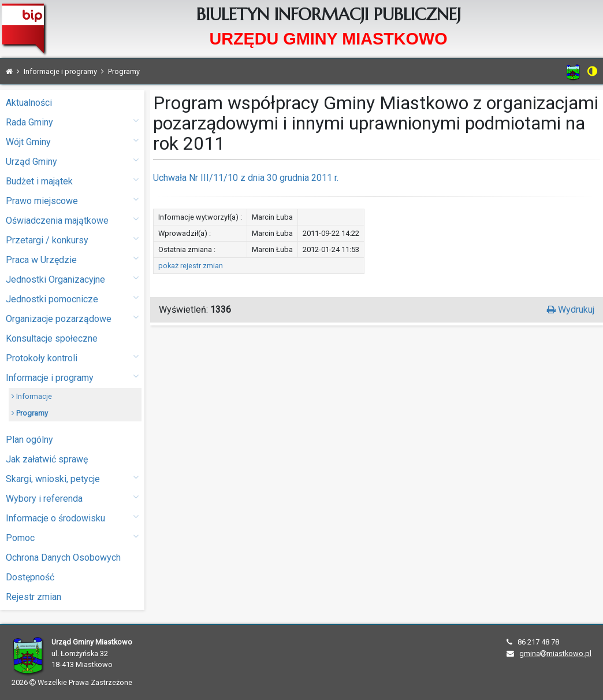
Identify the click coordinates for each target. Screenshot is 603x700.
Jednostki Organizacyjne (72, 279)
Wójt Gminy (72, 141)
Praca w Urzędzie (72, 259)
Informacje (32, 396)
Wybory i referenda (72, 498)
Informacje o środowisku (72, 518)
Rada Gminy (72, 122)
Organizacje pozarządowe (72, 318)
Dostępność (30, 577)
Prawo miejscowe (72, 200)
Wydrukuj (571, 310)
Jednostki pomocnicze (72, 299)
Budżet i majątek (72, 181)
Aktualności (29, 103)
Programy (30, 413)
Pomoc (72, 537)
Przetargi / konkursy (72, 240)
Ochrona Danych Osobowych (63, 558)
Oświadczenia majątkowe (72, 220)
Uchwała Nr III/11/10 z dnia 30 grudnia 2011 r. (246, 178)
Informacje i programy (72, 377)
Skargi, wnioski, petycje (72, 478)
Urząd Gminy (72, 161)
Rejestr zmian (33, 597)
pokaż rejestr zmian (191, 266)
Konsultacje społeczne (52, 338)
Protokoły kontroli (72, 358)
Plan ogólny (29, 440)
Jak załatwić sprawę (47, 459)
